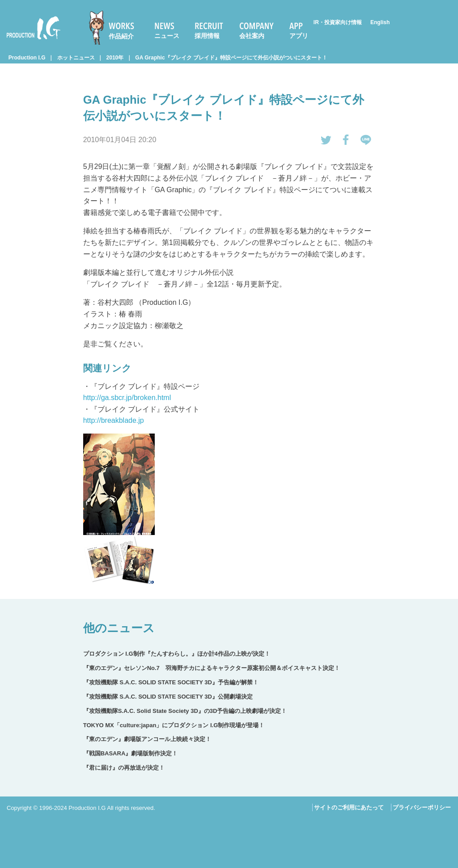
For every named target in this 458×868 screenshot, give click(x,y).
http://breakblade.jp (114, 420)
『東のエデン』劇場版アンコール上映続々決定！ (147, 739)
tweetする (326, 140)
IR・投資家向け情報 (338, 22)
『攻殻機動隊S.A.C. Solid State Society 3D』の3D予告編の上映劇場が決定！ (185, 711)
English (380, 22)
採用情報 (207, 36)
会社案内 (252, 36)
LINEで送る (366, 140)
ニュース (167, 36)
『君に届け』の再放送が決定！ (124, 768)
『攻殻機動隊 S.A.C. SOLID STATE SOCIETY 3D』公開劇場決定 (168, 697)
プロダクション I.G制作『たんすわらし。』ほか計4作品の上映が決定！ (177, 654)
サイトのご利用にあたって (349, 807)
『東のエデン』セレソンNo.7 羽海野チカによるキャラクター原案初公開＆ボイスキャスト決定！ (212, 668)
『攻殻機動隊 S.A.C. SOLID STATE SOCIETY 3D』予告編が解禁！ (171, 682)
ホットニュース (76, 58)
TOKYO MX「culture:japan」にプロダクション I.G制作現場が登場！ (174, 725)
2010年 (115, 58)
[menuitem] (115, 28)
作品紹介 (121, 36)
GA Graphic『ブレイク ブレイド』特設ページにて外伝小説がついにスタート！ (231, 58)
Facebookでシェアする (346, 140)
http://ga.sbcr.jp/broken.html (127, 398)
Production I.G (34, 28)
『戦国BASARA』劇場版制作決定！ (131, 753)
